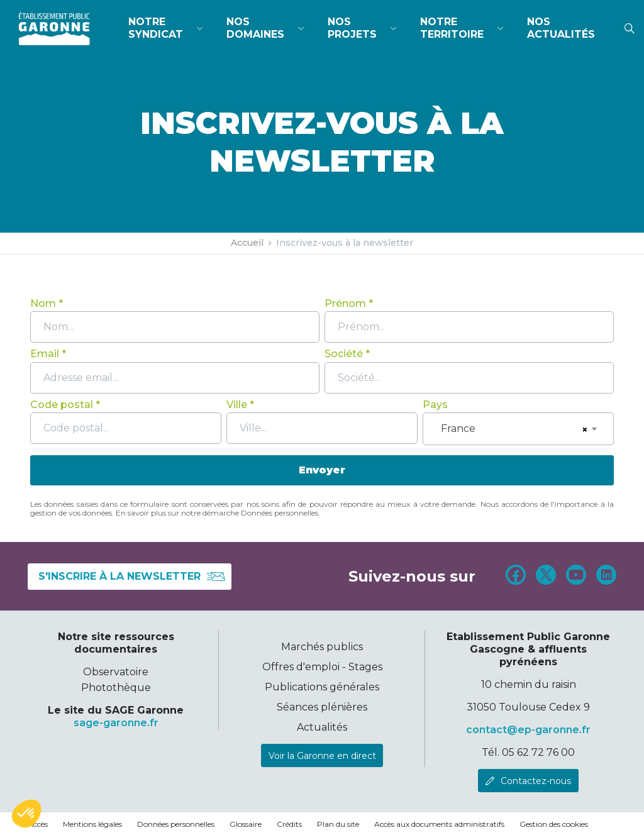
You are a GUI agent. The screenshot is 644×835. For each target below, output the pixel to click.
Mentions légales (92, 824)
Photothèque (116, 688)
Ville (237, 405)
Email (45, 354)
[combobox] (518, 429)
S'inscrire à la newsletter (132, 577)
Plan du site (338, 824)
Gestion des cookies (554, 824)
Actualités (322, 727)
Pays (435, 405)
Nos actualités (561, 28)
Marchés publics (322, 647)
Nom (43, 303)
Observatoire (116, 672)
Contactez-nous (536, 781)
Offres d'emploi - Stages (322, 667)
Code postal (62, 405)
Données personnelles (176, 824)
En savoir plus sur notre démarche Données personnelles (217, 513)
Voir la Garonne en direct (322, 756)
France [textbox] (458, 429)
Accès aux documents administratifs (439, 824)
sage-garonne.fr (116, 723)
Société (344, 354)
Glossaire (246, 824)
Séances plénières (322, 707)
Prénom (345, 303)
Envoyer (322, 470)
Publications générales (322, 687)
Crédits (289, 824)
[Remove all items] (583, 430)
